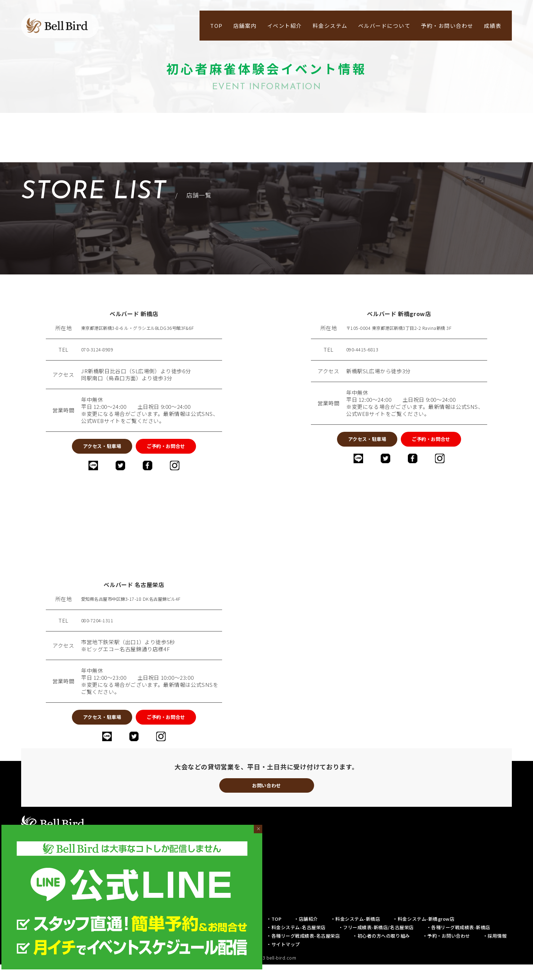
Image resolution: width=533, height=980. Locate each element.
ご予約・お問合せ (183, 448)
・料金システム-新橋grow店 (424, 934)
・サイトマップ (283, 960)
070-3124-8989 (100, 350)
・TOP (274, 934)
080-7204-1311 (100, 626)
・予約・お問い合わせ (446, 951)
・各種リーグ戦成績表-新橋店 (458, 943)
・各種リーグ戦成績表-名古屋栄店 (303, 951)
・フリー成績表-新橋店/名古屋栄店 (376, 943)
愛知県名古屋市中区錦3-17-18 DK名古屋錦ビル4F (142, 605)
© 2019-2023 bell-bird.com (267, 973)
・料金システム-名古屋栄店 (296, 943)
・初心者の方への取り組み (381, 951)
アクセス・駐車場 (85, 448)
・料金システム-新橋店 (356, 934)
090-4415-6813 (365, 350)
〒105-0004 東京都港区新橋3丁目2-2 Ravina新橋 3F (410, 328)
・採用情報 (495, 951)
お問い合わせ (266, 799)
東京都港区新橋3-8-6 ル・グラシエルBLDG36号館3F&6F (151, 328)
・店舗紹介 (306, 934)
